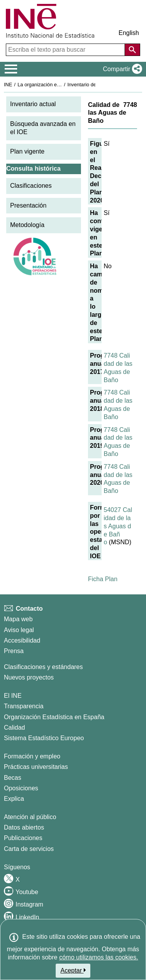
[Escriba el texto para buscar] (66, 50)
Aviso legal (19, 630)
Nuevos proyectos (29, 677)
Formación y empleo (32, 756)
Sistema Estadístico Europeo (44, 738)
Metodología (27, 225)
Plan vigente (27, 151)
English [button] (129, 33)
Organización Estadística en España (54, 717)
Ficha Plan (103, 579)
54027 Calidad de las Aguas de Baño (118, 526)
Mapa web (18, 619)
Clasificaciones (31, 186)
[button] (121, 69)
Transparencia (24, 706)
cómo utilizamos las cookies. (99, 957)
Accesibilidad (22, 640)
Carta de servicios (29, 849)
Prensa (14, 651)
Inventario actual (33, 104)
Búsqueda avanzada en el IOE (43, 128)
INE (8, 85)
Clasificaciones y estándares (43, 667)
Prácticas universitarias (36, 767)
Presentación (28, 205)
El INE (13, 696)
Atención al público (30, 817)
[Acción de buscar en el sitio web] (132, 50)
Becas (12, 778)
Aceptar (73, 970)
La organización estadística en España (60, 85)
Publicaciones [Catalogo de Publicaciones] (23, 838)
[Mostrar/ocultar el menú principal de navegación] (11, 69)
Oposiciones (21, 788)
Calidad (14, 728)
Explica (14, 799)
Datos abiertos (24, 827)
